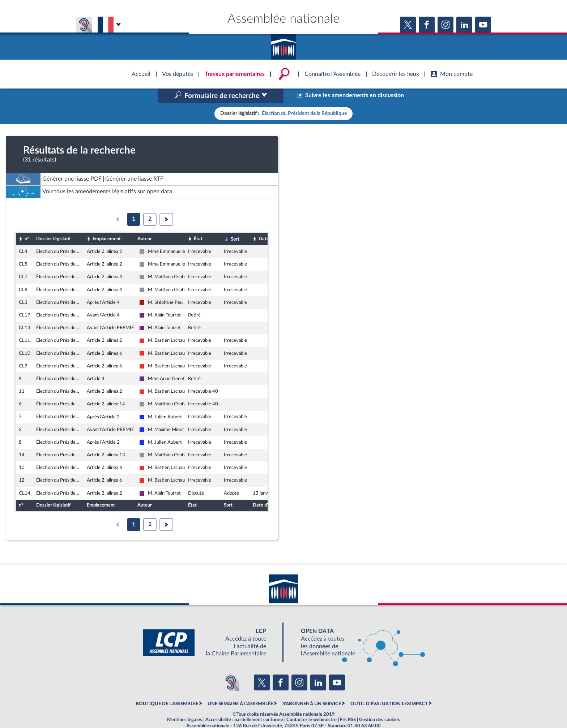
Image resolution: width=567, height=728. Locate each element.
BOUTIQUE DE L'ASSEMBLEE (167, 688)
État (198, 224)
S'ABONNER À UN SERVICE (312, 688)
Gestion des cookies (380, 704)
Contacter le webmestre (312, 704)
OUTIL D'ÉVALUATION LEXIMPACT (389, 688)
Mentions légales (185, 704)
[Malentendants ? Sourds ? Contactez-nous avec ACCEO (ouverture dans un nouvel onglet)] (231, 667)
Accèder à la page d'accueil (283, 44)
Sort (235, 224)
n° (27, 224)
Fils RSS (348, 704)
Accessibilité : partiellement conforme (244, 704)
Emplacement (107, 224)
